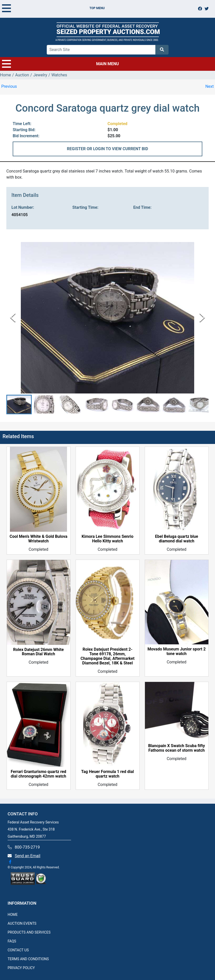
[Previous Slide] (13, 318)
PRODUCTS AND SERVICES (29, 932)
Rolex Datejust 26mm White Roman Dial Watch (38, 652)
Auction (22, 75)
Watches (59, 75)
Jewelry (40, 75)
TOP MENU (53, 8)
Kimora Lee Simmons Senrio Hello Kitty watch (108, 539)
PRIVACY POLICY (21, 968)
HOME (13, 915)
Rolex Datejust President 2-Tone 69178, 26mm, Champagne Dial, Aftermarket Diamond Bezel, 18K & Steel (108, 657)
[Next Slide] (202, 318)
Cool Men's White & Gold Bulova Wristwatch (39, 539)
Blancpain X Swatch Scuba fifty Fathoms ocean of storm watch (177, 748)
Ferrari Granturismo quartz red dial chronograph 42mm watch (38, 774)
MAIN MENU (60, 64)
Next (210, 86)
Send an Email (28, 856)
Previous (9, 86)
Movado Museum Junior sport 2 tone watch (177, 651)
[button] (19, 405)
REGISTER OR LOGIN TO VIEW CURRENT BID (108, 149)
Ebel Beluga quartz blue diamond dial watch (177, 539)
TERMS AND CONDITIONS (28, 959)
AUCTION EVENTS (22, 923)
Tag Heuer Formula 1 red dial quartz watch (108, 774)
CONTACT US (18, 950)
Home (5, 75)
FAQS (12, 941)
